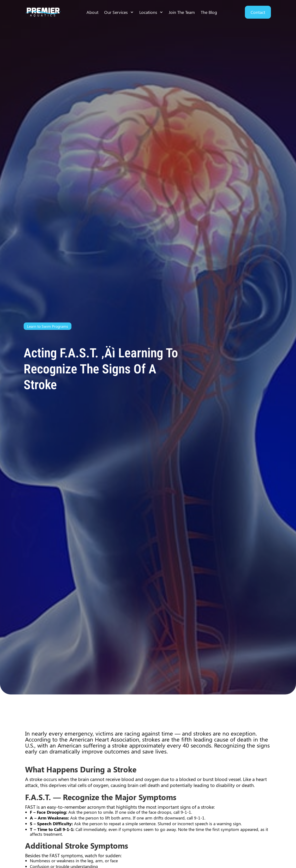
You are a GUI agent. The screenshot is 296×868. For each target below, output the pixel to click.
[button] (119, 12)
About (92, 12)
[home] (43, 12)
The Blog (209, 12)
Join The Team (182, 12)
